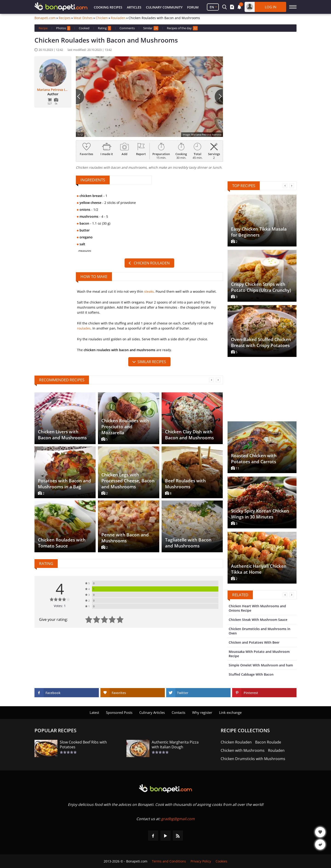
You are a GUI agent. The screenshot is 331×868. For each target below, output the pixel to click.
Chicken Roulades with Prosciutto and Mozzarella (125, 427)
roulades (84, 328)
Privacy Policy (201, 861)
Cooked (84, 28)
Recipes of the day (182, 28)
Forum (193, 7)
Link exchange (230, 712)
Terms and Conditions (169, 861)
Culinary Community (164, 7)
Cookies (221, 861)
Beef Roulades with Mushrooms (185, 484)
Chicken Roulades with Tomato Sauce (62, 543)
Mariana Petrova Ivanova (53, 90)
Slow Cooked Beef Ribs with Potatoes (83, 745)
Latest (94, 712)
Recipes (65, 18)
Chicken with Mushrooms (243, 751)
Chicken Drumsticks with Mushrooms (253, 759)
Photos (63, 28)
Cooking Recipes (108, 7)
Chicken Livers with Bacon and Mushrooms (62, 435)
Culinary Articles (152, 712)
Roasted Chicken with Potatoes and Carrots (254, 459)
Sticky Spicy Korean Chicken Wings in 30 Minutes (260, 514)
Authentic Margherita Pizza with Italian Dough (175, 745)
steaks (149, 291)
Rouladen (118, 18)
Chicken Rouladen (152, 263)
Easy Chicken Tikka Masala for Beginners (259, 232)
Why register (202, 712)
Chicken (102, 18)
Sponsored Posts (119, 712)
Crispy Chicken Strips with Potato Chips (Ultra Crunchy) (261, 287)
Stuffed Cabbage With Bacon (251, 674)
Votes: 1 (60, 606)
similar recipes (152, 362)
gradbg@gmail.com (178, 819)
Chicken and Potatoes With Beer (254, 642)
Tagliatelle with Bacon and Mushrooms (188, 543)
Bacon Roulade (268, 742)
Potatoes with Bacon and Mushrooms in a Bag (64, 484)
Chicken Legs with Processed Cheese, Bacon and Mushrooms (128, 481)
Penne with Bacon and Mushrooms (125, 538)
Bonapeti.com (45, 18)
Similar (151, 28)
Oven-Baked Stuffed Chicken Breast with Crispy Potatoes (261, 342)
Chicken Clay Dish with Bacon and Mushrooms (189, 435)
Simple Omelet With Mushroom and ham (261, 665)
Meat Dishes (83, 18)
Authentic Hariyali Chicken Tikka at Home (259, 569)
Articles (134, 7)
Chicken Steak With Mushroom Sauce (258, 620)
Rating (104, 28)
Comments (127, 28)
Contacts (178, 712)
